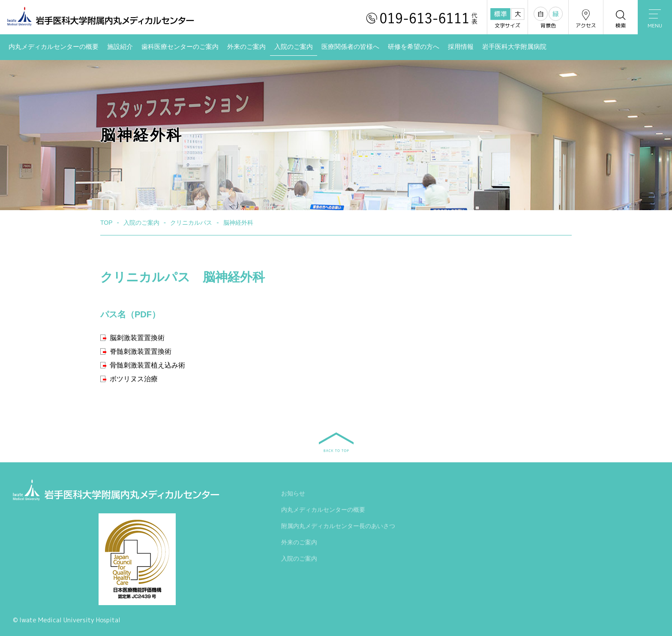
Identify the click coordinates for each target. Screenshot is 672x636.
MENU (655, 19)
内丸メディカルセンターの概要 (54, 47)
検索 (621, 19)
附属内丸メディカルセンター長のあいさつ (338, 527)
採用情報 (461, 47)
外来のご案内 (246, 47)
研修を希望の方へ (414, 47)
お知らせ (293, 494)
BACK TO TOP (336, 442)
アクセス (586, 19)
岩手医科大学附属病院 (514, 47)
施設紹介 (120, 47)
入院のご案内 (294, 47)
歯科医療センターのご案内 (180, 47)
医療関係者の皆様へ (350, 47)
